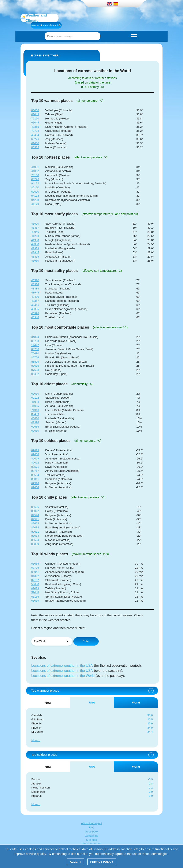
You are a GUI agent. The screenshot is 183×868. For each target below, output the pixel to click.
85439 (35, 414)
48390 (35, 313)
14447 (35, 345)
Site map (91, 840)
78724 (35, 131)
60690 (35, 192)
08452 (35, 374)
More (34, 740)
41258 (35, 236)
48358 (35, 244)
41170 (35, 204)
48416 (35, 305)
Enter (86, 641)
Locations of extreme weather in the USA (62, 666)
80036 (35, 110)
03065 (35, 564)
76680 (35, 353)
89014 (35, 536)
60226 (35, 139)
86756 (35, 357)
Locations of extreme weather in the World (63, 676)
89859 (35, 544)
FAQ (91, 828)
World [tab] (136, 703)
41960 (35, 261)
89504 (35, 475)
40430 (35, 418)
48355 (35, 127)
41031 (35, 167)
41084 (35, 402)
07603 (35, 370)
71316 (35, 410)
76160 (35, 119)
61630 (35, 143)
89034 (35, 527)
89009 (35, 459)
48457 (35, 228)
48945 (35, 252)
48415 (35, 257)
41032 (35, 171)
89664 (35, 487)
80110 (35, 187)
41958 (35, 240)
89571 (35, 467)
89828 (35, 450)
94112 (35, 183)
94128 (35, 196)
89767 (35, 471)
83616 (35, 366)
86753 (35, 341)
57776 (35, 568)
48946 (35, 232)
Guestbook (92, 832)
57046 (35, 592)
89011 (35, 479)
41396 (35, 422)
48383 (35, 289)
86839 (35, 362)
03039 (35, 601)
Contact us (91, 836)
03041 (35, 572)
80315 (35, 147)
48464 (35, 135)
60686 (35, 427)
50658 (35, 584)
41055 (35, 406)
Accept (75, 862)
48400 (35, 297)
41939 (35, 248)
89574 (35, 483)
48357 (35, 301)
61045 (35, 123)
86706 (35, 349)
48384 (35, 284)
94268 (35, 200)
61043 (35, 114)
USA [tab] (92, 703)
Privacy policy (102, 862)
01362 (35, 576)
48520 (35, 224)
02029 (35, 588)
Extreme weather (45, 56)
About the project (91, 823)
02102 (35, 398)
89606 (35, 454)
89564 (35, 540)
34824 (35, 337)
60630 (35, 431)
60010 (35, 394)
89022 (35, 463)
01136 (35, 597)
